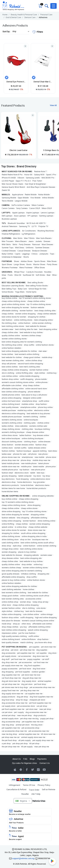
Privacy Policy (44, 785)
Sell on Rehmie (49, 789)
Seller (30, 829)
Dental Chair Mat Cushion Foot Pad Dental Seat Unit (43, 82)
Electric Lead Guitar (18, 150)
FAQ (25, 759)
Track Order (34, 790)
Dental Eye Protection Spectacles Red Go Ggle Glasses (16, 82)
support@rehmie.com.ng (23, 858)
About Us (17, 759)
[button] (53, 6)
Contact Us (45, 763)
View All (53, 105)
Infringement (15, 785)
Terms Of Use (29, 785)
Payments (42, 759)
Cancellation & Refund (16, 789)
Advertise (30, 821)
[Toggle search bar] (46, 6)
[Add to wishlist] (33, 115)
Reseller (25, 794)
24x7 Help (36, 794)
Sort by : (7, 31)
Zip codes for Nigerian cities (24, 763)
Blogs (32, 759)
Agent (30, 837)
